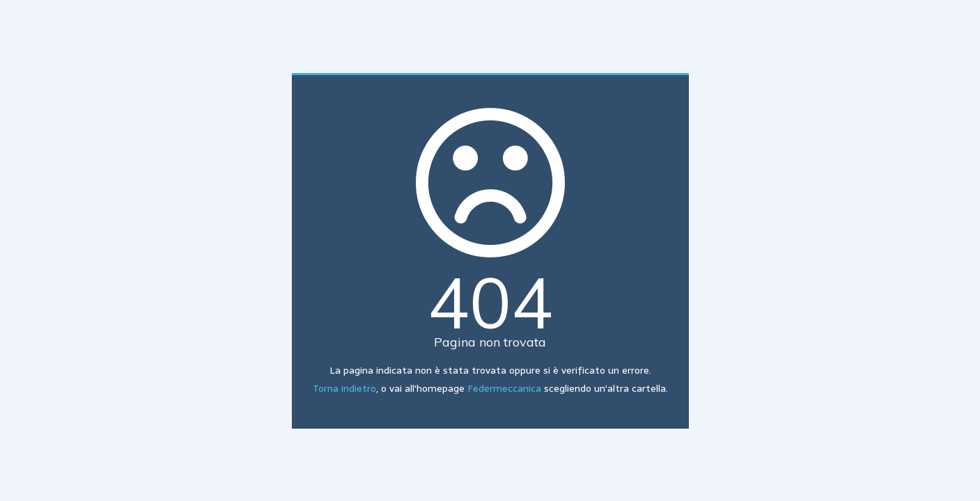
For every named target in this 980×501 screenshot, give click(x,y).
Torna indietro (344, 388)
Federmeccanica (504, 388)
